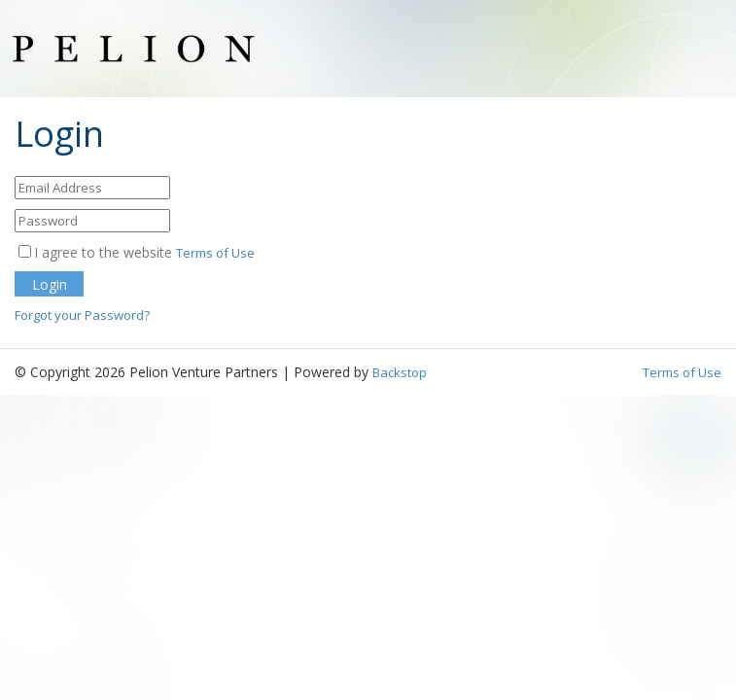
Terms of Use (215, 253)
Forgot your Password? (82, 315)
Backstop (400, 372)
